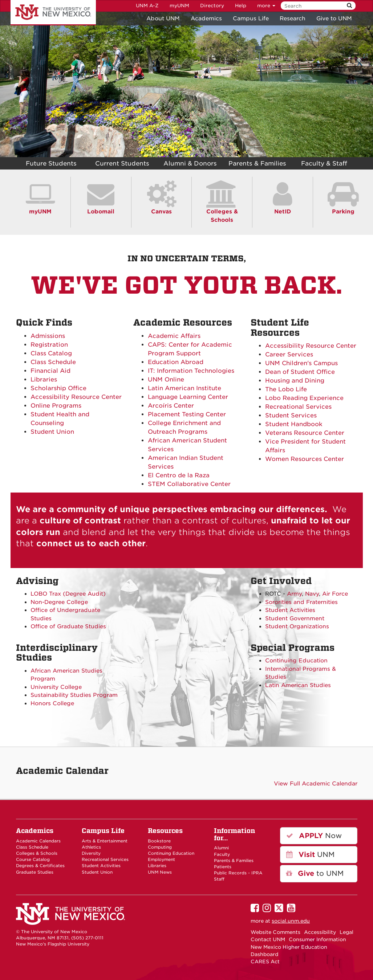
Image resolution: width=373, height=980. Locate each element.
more (266, 6)
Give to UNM (334, 19)
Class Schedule (53, 362)
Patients (223, 867)
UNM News (160, 872)
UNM (310, 855)
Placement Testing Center (187, 414)
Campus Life (251, 19)
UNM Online (166, 379)
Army (294, 594)
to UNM (315, 873)
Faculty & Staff (324, 163)
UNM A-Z (147, 6)
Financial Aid (50, 371)
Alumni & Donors (190, 163)
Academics (206, 19)
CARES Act (265, 961)
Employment (161, 859)
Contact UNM (268, 939)
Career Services (289, 354)
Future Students (51, 163)
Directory (212, 6)
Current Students (122, 163)
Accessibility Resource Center (76, 397)
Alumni (221, 848)
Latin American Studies (298, 685)
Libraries (44, 379)
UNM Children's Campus (301, 363)
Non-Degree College (59, 602)
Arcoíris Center (171, 406)
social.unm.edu (291, 921)
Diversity (91, 853)
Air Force (335, 594)
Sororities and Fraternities (301, 602)
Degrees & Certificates (40, 866)
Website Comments (275, 932)
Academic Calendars (38, 841)
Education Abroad (176, 362)
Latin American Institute (185, 388)
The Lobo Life (286, 389)
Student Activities (290, 610)
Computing (160, 847)
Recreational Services (298, 407)
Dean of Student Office (300, 372)
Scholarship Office (58, 388)
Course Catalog (33, 859)
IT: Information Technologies (191, 371)
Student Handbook (294, 424)
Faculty (222, 854)
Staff (219, 879)
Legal (346, 932)
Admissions (48, 336)
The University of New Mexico (53, 13)
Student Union (52, 432)
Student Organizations (297, 626)
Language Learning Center (188, 397)
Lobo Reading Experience (304, 398)
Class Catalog (51, 353)
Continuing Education (296, 661)
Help (241, 6)
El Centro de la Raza (179, 475)
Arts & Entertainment (105, 841)
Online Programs (56, 406)
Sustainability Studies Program (74, 695)
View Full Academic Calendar (316, 784)
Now (314, 836)
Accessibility (320, 932)
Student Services (291, 415)
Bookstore (159, 841)
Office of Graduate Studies (68, 626)
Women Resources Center (305, 459)
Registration (49, 345)
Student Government (295, 618)
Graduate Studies (35, 872)
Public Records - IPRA (238, 873)
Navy (312, 594)
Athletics (91, 847)
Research (293, 19)
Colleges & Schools (222, 211)
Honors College (52, 703)
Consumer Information (317, 939)
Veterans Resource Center (305, 433)
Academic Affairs (174, 336)
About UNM (163, 19)
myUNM (179, 6)
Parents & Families (257, 163)
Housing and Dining (295, 381)
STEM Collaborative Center (189, 484)
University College (56, 687)
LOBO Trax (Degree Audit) (68, 594)
